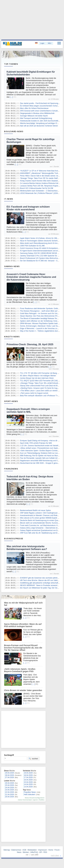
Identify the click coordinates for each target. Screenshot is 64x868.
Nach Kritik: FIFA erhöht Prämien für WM (36, 443)
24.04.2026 (9, 788)
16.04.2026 (28, 780)
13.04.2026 (28, 787)
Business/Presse (14, 538)
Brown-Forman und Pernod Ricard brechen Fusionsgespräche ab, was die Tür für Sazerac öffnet (23, 648)
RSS (45, 852)
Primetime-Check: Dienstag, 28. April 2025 (30, 344)
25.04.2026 (9, 785)
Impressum (43, 850)
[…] (11, 97)
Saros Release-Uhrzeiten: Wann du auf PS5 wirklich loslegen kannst (23, 625)
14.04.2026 (28, 784)
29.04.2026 (9, 773)
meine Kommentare (25, 800)
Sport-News (11, 401)
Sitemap (7, 850)
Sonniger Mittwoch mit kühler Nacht (34, 116)
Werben (26, 852)
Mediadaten (32, 850)
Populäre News (30, 792)
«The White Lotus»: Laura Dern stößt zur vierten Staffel (41, 391)
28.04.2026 (9, 775)
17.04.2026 (28, 777)
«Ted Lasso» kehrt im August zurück (34, 393)
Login (42, 43)
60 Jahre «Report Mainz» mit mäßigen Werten (38, 376)
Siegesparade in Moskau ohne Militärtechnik (37, 113)
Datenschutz (16, 850)
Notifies (42, 800)
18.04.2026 (28, 775)
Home (51, 850)
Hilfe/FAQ (34, 852)
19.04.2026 (28, 773)
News (19, 852)
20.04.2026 (9, 797)
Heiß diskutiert (30, 795)
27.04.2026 (9, 777)
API (41, 852)
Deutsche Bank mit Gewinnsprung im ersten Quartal (40, 520)
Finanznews (11, 469)
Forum (57, 850)
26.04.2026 (9, 783)
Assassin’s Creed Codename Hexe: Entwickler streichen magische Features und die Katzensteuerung (31, 277)
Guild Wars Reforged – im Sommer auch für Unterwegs (41, 313)
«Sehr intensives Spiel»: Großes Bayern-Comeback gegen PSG (20, 670)
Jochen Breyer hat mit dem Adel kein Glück (37, 378)
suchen (33, 759)
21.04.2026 (9, 795)
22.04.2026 (9, 792)
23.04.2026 (9, 790)
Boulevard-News (14, 131)
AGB (24, 850)
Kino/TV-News (12, 337)
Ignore (35, 800)
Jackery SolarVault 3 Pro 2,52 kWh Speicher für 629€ (41, 256)
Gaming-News (12, 266)
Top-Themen (11, 64)
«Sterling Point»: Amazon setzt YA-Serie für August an (41, 388)
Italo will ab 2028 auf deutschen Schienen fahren (39, 126)
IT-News (9, 199)
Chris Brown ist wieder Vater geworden (23, 690)
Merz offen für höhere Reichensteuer (34, 108)
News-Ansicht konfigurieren (35, 798)
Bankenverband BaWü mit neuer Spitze (35, 510)
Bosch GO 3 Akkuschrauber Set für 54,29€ (37, 188)
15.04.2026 (28, 782)
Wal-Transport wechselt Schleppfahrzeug (36, 118)
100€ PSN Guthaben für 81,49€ (32, 246)
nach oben (55, 856)
